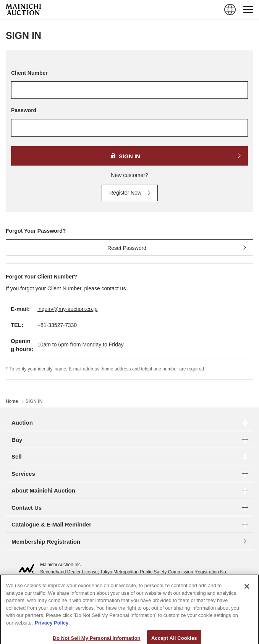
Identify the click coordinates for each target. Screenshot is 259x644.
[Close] (247, 594)
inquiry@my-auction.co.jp (67, 309)
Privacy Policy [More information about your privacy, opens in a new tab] (52, 630)
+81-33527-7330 (57, 325)
